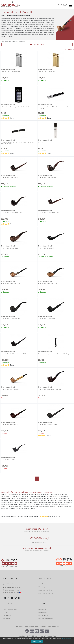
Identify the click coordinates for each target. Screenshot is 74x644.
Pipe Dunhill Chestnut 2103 (10, 177)
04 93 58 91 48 (8, 584)
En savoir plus (66, 639)
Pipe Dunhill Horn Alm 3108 (47, 283)
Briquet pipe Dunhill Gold (47, 72)
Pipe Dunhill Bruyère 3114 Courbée (50, 389)
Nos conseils (7, 616)
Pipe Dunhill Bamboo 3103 (10, 389)
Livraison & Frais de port (46, 593)
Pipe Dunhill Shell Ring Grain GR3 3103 (14, 354)
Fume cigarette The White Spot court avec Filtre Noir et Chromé (17, 143)
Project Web (52, 636)
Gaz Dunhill (42, 142)
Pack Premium (43, 616)
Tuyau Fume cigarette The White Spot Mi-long (54, 354)
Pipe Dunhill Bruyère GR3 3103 (11, 425)
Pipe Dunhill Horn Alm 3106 (10, 283)
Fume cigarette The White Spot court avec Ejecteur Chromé (55, 108)
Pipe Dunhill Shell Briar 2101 (47, 425)
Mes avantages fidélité (45, 590)
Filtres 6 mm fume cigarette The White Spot (16, 107)
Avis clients (6, 619)
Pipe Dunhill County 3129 (10, 248)
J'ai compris (37, 641)
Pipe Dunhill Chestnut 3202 (47, 177)
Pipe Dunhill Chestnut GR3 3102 (12, 213)
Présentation (42, 609)
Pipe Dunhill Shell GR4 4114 (10, 460)
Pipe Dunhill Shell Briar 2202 (11, 319)
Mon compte (42, 587)
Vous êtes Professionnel (46, 619)
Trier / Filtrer (37, 44)
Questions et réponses (10, 609)
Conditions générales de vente (49, 626)
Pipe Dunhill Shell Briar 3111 (47, 319)
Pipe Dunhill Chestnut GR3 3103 (49, 213)
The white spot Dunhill (18, 41)
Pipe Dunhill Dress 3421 (46, 248)
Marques (7, 41)
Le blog (5, 613)
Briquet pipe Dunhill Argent (10, 72)
